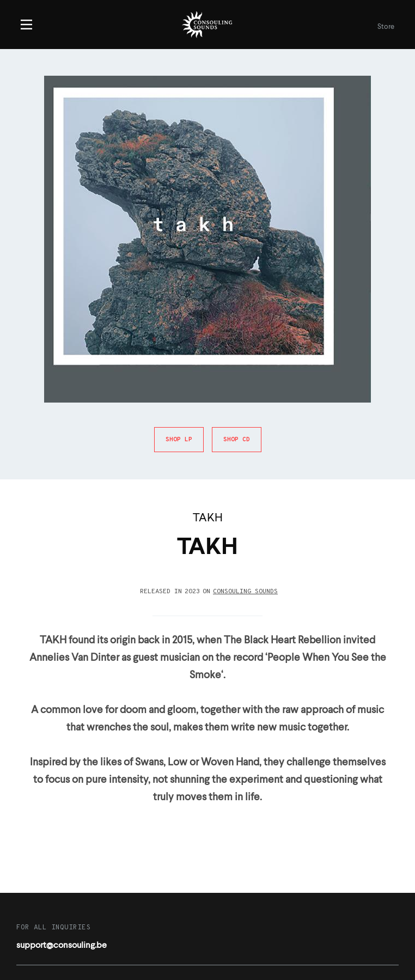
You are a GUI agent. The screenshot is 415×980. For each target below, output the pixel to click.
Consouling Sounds (245, 592)
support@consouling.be (62, 946)
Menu (26, 25)
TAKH (208, 518)
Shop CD (237, 440)
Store (386, 27)
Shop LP (179, 440)
